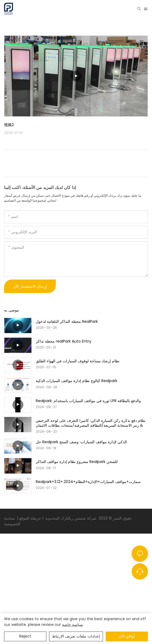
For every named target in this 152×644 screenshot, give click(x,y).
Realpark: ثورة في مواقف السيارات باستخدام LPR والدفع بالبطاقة (88, 401)
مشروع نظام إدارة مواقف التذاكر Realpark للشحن (77, 462)
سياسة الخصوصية (13, 521)
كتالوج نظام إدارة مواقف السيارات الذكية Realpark (77, 381)
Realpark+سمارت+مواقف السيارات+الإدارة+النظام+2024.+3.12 (88, 482)
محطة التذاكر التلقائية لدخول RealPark (67, 321)
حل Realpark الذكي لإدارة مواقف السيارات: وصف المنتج (81, 442)
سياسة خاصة (72, 625)
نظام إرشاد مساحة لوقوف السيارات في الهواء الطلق (78, 361)
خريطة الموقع (30, 518)
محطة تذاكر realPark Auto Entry (64, 341)
